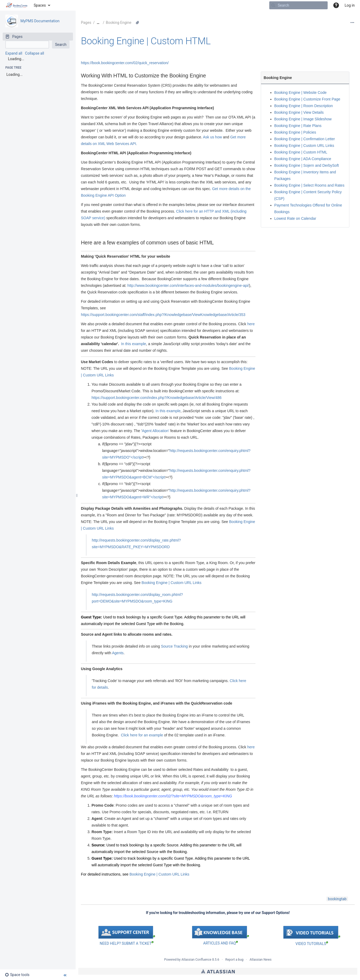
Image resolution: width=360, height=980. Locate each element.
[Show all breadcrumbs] (98, 23)
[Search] (273, 5)
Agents (118, 653)
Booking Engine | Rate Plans (298, 126)
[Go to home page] (17, 5)
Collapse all (34, 53)
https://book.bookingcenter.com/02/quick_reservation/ (125, 63)
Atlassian (218, 971)
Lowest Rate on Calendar (295, 218)
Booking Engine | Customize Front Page (307, 99)
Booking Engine (119, 23)
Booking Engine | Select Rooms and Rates (309, 185)
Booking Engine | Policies (295, 132)
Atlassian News (261, 960)
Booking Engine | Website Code (300, 93)
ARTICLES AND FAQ (220, 943)
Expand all (14, 53)
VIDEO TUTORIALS (312, 944)
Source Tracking (174, 646)
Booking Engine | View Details (299, 112)
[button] (336, 5)
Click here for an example (142, 735)
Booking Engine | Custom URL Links (172, 583)
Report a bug (234, 960)
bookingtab (337, 899)
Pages (86, 23)
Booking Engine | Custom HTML (146, 41)
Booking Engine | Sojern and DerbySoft (307, 165)
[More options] (352, 23)
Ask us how (212, 137)
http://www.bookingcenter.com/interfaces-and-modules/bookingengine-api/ (188, 285)
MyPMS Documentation (40, 21)
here (251, 324)
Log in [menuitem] (350, 5)
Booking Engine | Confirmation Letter (305, 139)
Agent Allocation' (156, 431)
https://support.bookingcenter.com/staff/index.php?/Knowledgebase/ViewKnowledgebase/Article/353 (163, 315)
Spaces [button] (40, 5)
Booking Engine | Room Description (304, 106)
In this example (133, 344)
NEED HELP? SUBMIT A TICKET (127, 943)
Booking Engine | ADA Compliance (303, 159)
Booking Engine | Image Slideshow (303, 119)
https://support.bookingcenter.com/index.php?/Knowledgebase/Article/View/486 (157, 398)
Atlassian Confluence (196, 960)
